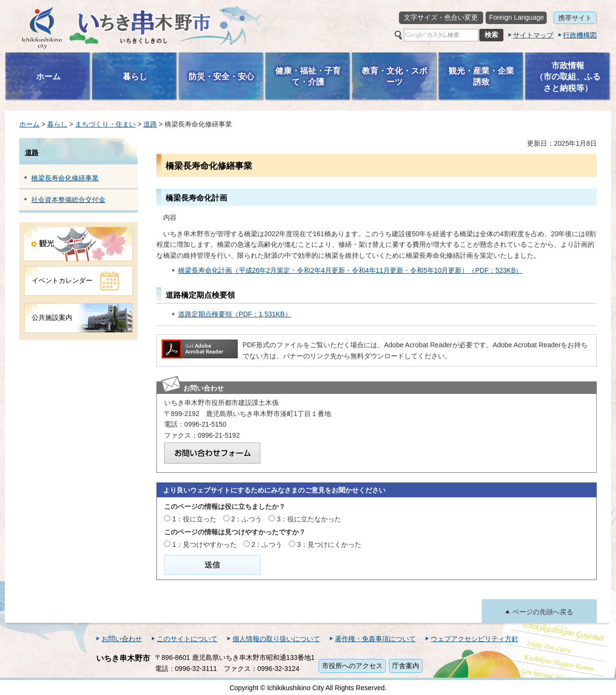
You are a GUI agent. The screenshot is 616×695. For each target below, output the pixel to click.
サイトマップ (533, 35)
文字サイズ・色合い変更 (441, 17)
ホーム (29, 124)
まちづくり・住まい (105, 124)
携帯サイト (575, 18)
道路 (150, 124)
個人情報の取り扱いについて (276, 639)
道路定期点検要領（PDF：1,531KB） (235, 314)
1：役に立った (194, 519)
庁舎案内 (406, 666)
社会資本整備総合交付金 (68, 200)
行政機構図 (580, 35)
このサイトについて (187, 639)
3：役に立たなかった (309, 519)
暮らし (57, 124)
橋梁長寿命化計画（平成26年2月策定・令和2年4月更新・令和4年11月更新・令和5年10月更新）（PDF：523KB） (350, 270)
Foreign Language (516, 17)
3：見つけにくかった (329, 544)
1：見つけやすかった (205, 544)
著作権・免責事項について (375, 639)
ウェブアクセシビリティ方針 (475, 639)
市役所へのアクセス (352, 666)
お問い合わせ (122, 639)
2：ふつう (247, 519)
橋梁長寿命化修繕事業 (65, 178)
